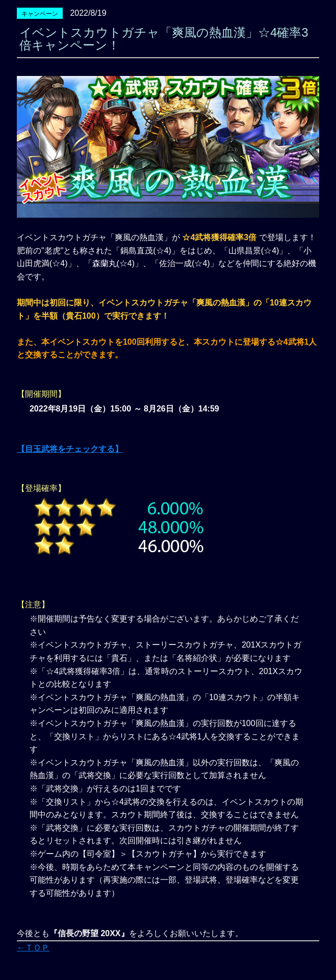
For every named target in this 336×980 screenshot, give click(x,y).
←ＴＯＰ (33, 948)
